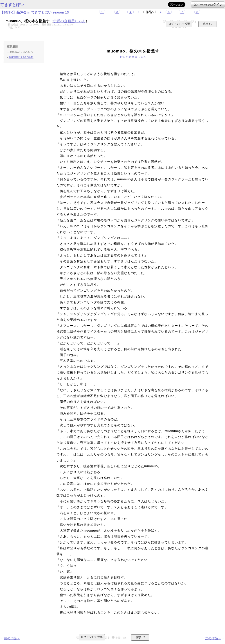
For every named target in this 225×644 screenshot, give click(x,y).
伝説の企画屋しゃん (69, 21)
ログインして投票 (179, 24)
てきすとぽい (12, 5)
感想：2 (208, 24)
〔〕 (102, 12)
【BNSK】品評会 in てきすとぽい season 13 (34, 12)
